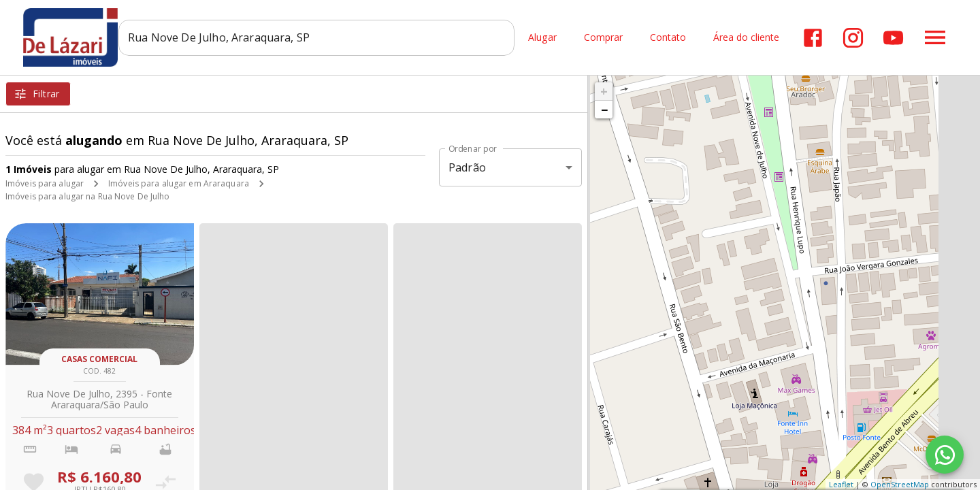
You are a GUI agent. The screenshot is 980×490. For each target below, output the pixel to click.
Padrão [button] (467, 167)
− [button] (604, 110)
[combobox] (324, 37)
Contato (668, 38)
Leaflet (841, 484)
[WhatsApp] (945, 455)
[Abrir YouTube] (893, 38)
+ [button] (604, 91)
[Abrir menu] (935, 37)
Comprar (603, 38)
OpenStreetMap (900, 484)
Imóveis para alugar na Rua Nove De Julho (88, 196)
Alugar (542, 38)
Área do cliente (746, 38)
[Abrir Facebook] (813, 38)
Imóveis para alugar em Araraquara (179, 183)
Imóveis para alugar (45, 183)
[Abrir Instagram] (853, 38)
